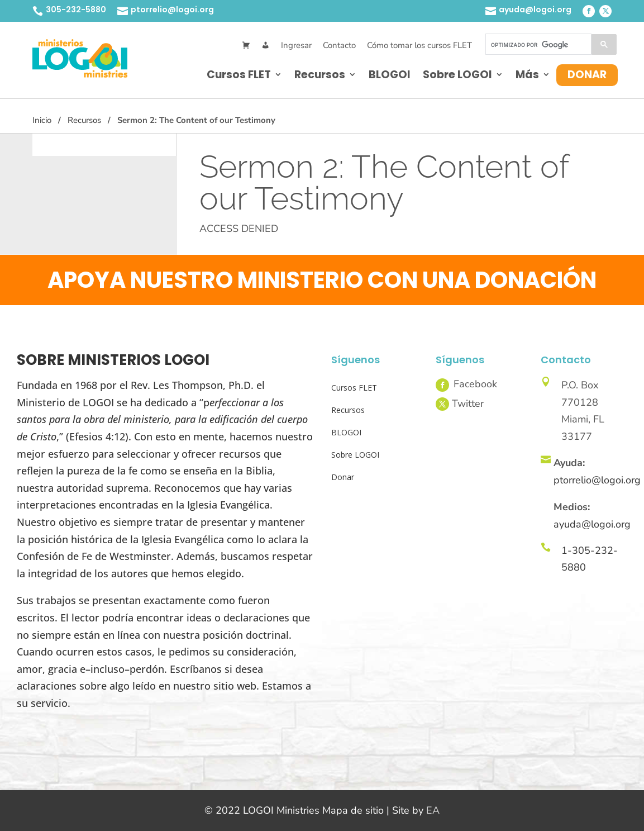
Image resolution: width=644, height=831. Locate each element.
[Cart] (246, 46)
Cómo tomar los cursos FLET (419, 45)
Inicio (42, 120)
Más (527, 75)
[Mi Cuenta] (266, 46)
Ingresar (296, 45)
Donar (587, 75)
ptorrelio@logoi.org (172, 10)
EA (433, 810)
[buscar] (537, 45)
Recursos (320, 75)
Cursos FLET (239, 75)
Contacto (339, 45)
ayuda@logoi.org (535, 10)
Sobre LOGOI (457, 75)
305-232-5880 (76, 10)
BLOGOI (390, 75)
